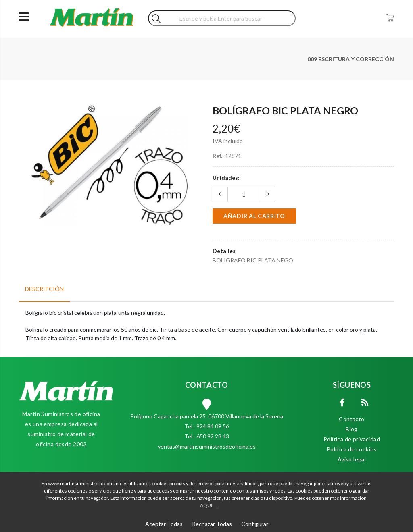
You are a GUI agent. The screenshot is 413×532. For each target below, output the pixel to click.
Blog (352, 429)
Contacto (351, 419)
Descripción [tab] (44, 289)
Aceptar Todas (164, 524)
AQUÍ (206, 505)
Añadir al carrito (254, 216)
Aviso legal (352, 459)
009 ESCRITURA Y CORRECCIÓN (351, 59)
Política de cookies (352, 449)
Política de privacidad (352, 439)
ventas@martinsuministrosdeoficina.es (207, 446)
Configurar (255, 524)
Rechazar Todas (212, 524)
